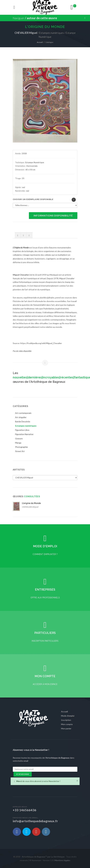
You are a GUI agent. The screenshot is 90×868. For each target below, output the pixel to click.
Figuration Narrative (24, 434)
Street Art (20, 451)
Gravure (19, 438)
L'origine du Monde (31, 503)
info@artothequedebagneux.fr (35, 821)
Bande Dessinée (23, 421)
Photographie (21, 447)
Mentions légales (62, 860)
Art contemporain (23, 413)
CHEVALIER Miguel (30, 507)
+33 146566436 (25, 810)
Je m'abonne (23, 774)
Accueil (40, 42)
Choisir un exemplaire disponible (33, 199)
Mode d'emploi (68, 716)
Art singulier (21, 417)
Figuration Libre (22, 430)
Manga (18, 443)
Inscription (66, 720)
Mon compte (67, 724)
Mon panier (66, 728)
